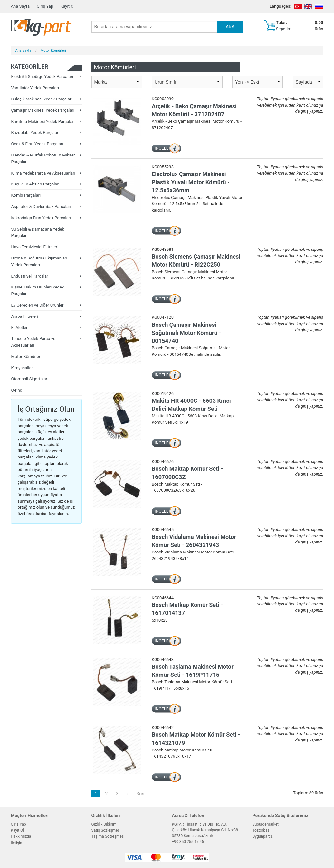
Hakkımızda (21, 836)
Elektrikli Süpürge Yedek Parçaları (42, 76)
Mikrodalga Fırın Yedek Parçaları (41, 218)
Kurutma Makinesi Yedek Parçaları (43, 122)
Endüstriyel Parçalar (30, 276)
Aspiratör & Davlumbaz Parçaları (41, 207)
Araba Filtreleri (25, 316)
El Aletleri (20, 328)
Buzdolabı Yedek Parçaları (35, 132)
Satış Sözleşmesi (106, 830)
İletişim (17, 843)
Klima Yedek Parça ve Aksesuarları (43, 173)
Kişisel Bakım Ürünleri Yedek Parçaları (38, 290)
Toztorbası (262, 830)
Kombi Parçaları (26, 195)
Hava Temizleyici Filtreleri (35, 247)
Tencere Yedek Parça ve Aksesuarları (33, 342)
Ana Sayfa (20, 6)
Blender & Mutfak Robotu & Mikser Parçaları (43, 158)
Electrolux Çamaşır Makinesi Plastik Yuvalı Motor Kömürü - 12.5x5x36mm (191, 182)
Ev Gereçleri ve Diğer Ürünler (38, 305)
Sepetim (284, 29)
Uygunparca (263, 836)
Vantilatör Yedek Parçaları (35, 88)
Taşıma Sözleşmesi (108, 836)
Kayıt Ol (67, 6)
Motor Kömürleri (53, 50)
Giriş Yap (45, 6)
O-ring (17, 390)
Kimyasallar (22, 368)
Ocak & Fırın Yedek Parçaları (37, 144)
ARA (230, 27)
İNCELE (162, 148)
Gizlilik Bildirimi (105, 824)
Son (140, 794)
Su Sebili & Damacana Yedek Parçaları (38, 232)
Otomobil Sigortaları (30, 379)
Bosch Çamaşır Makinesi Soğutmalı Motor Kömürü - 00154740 (186, 333)
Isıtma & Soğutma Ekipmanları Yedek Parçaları (39, 261)
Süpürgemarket (266, 824)
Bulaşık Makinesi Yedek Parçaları (42, 99)
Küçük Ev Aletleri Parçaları (36, 184)
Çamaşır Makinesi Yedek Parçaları (43, 110)
